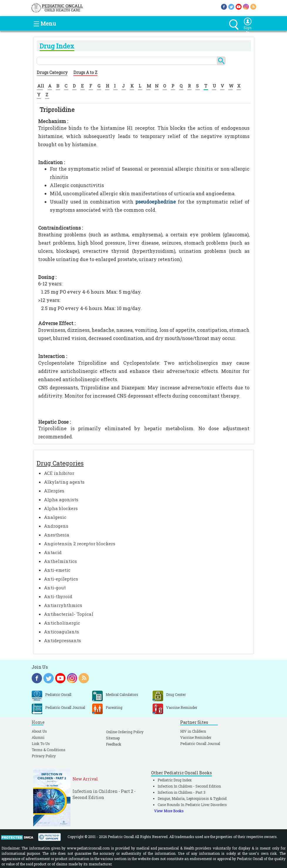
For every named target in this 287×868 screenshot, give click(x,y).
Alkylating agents (64, 482)
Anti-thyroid (58, 596)
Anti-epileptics (61, 579)
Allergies (54, 491)
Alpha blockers (61, 508)
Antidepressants (63, 640)
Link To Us (41, 743)
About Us (39, 731)
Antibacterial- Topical (69, 614)
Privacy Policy (44, 756)
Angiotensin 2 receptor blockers (80, 544)
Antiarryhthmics (63, 605)
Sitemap (113, 738)
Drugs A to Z (85, 72)
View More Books (169, 811)
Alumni (38, 737)
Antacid (53, 552)
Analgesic (55, 517)
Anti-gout (55, 588)
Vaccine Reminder (196, 737)
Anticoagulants (61, 632)
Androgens (56, 526)
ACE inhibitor (59, 473)
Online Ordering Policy (125, 732)
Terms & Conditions (49, 750)
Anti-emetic (57, 570)
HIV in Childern (193, 731)
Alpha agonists (61, 499)
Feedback (114, 744)
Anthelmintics (60, 561)
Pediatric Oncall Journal (200, 743)
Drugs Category (52, 72)
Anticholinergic (62, 623)
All (41, 86)
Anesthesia (57, 535)
